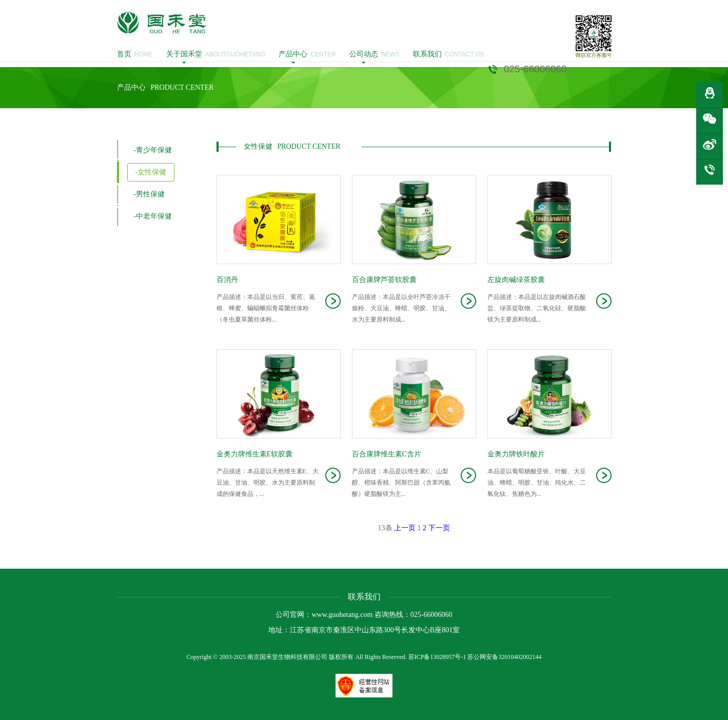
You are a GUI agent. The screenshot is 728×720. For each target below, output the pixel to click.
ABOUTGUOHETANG (216, 54)
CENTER (307, 54)
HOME (135, 54)
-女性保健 (151, 172)
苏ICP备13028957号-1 (437, 657)
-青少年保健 (153, 150)
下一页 (439, 528)
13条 (385, 528)
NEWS (375, 54)
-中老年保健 (153, 216)
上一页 (405, 528)
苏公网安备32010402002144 (504, 657)
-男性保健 (150, 194)
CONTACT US (449, 54)
